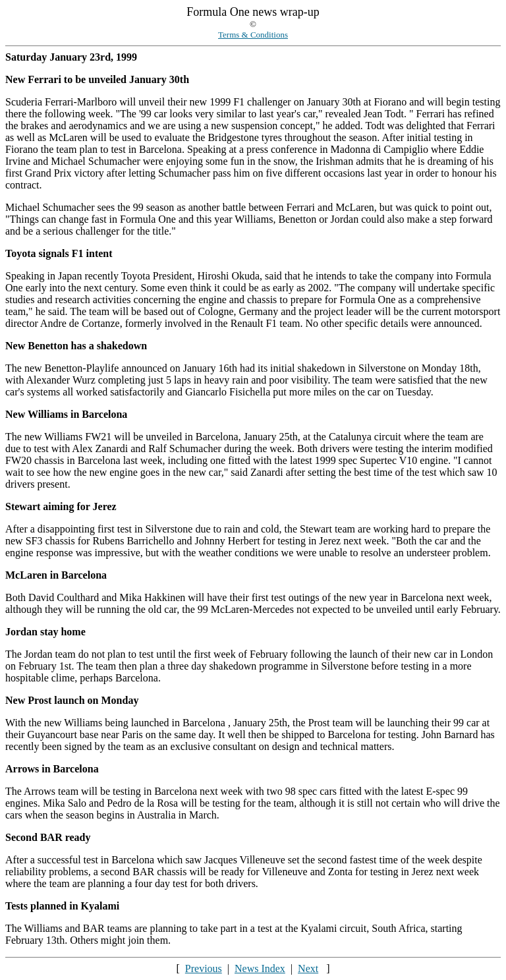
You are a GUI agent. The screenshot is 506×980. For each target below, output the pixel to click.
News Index (260, 968)
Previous (204, 968)
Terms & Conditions (253, 35)
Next (308, 968)
